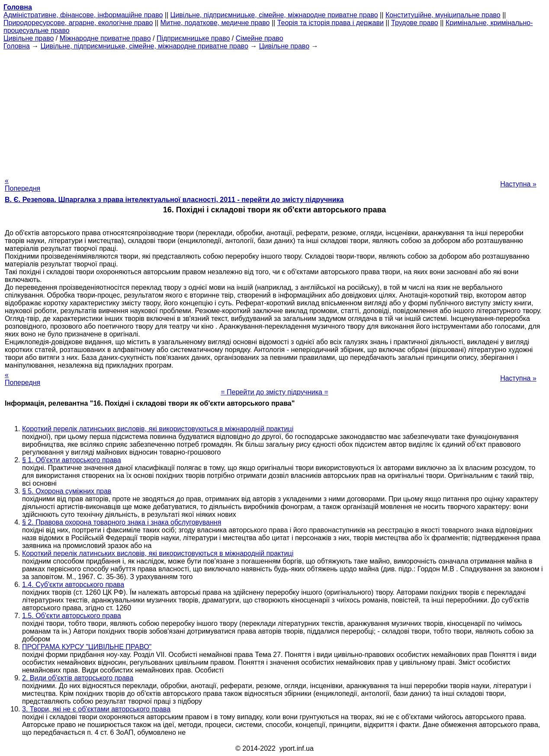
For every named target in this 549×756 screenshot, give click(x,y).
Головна (17, 46)
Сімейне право (260, 38)
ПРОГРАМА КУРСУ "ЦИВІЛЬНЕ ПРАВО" (87, 647)
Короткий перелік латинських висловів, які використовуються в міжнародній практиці (158, 429)
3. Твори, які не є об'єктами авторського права (96, 709)
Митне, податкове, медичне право (215, 23)
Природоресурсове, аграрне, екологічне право (78, 23)
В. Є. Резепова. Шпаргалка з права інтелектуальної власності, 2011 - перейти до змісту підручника (174, 200)
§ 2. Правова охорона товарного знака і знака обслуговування (122, 522)
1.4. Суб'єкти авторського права (73, 585)
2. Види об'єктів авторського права (78, 678)
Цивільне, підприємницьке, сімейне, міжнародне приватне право (274, 15)
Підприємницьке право (193, 38)
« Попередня (22, 184)
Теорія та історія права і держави (331, 23)
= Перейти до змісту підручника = (274, 392)
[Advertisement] (275, 111)
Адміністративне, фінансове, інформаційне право (83, 15)
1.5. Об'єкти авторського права (72, 616)
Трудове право (415, 23)
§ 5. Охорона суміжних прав (67, 491)
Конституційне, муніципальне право (443, 15)
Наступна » (518, 184)
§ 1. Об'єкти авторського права (72, 460)
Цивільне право (29, 38)
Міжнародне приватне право (105, 38)
